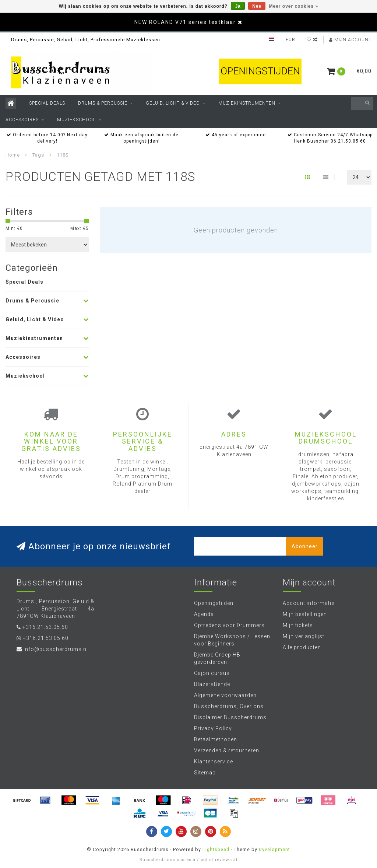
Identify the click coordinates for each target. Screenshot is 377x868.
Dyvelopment (274, 849)
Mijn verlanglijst (304, 636)
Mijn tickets (298, 625)
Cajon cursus (212, 673)
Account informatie (309, 603)
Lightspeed (216, 849)
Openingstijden (214, 603)
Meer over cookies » (294, 6)
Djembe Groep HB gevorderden (217, 658)
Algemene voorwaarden (225, 695)
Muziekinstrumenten (247, 103)
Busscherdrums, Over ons (229, 706)
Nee (257, 6)
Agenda (204, 614)
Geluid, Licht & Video (173, 103)
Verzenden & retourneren (227, 750)
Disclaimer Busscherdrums (230, 717)
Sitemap (205, 773)
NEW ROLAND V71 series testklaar (185, 22)
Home (13, 155)
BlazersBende (212, 684)
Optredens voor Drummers (229, 625)
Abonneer (305, 546)
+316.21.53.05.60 (45, 627)
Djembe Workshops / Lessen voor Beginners (232, 640)
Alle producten (302, 647)
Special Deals (47, 103)
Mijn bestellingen (305, 614)
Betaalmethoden (216, 739)
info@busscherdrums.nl (56, 649)
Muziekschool (76, 120)
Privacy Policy (213, 728)
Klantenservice (214, 762)
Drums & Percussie (103, 103)
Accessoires (22, 120)
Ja (238, 6)
